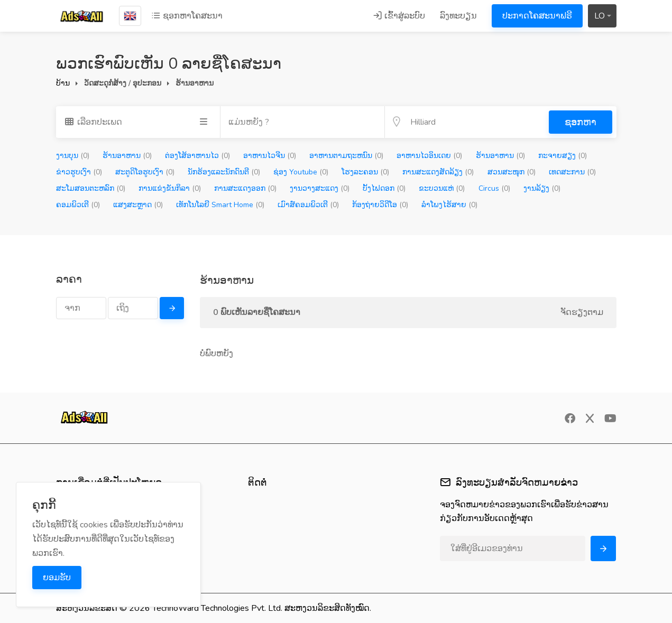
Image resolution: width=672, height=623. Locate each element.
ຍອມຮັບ (57, 578)
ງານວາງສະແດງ (320, 188)
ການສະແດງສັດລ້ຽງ (438, 172)
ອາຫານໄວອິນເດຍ (429, 156)
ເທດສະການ (572, 172)
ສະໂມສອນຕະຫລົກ (91, 188)
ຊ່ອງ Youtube (301, 172)
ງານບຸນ (73, 156)
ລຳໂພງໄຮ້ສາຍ (449, 205)
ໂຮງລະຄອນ (365, 172)
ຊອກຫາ (581, 122)
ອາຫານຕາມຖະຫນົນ (346, 156)
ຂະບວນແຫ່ (442, 188)
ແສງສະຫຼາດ (138, 205)
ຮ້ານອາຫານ (127, 156)
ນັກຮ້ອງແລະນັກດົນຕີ (224, 172)
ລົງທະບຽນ (458, 16)
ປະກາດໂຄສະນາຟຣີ (537, 16)
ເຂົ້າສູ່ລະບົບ (399, 16)
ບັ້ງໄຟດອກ (384, 188)
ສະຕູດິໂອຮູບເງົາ (145, 172)
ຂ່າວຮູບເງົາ (79, 172)
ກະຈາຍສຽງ (563, 156)
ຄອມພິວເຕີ (78, 205)
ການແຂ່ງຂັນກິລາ (170, 188)
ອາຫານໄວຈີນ (270, 156)
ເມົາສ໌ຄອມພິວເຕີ (308, 205)
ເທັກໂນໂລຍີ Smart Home (220, 205)
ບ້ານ (63, 83)
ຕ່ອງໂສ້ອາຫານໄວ (197, 156)
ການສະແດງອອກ (245, 188)
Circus (494, 188)
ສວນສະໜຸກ (512, 172)
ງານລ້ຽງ (542, 188)
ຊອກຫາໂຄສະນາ (187, 16)
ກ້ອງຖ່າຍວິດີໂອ (380, 205)
